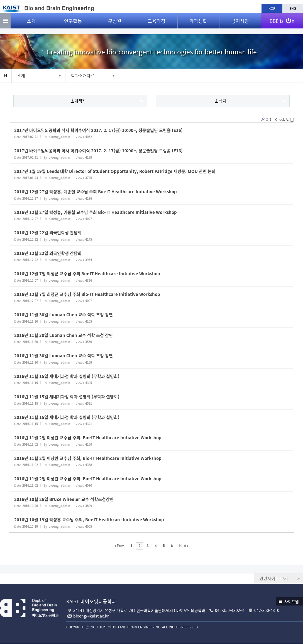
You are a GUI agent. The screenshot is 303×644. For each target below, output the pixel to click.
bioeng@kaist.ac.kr (91, 616)
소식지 (220, 102)
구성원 (115, 25)
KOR (272, 8)
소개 (31, 25)
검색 (264, 120)
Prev (119, 546)
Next (184, 546)
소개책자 (79, 102)
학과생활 (198, 25)
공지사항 (240, 25)
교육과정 (157, 25)
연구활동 (73, 25)
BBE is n (282, 23)
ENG (293, 8)
